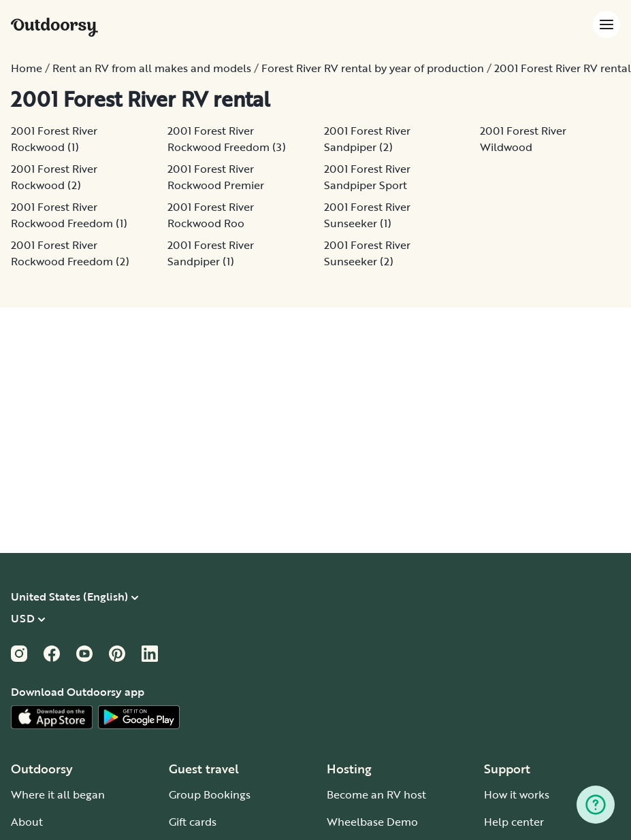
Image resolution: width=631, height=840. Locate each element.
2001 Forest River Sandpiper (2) (367, 139)
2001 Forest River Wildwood (523, 139)
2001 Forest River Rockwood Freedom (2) (70, 253)
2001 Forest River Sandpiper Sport (367, 177)
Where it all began (58, 794)
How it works (517, 794)
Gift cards (193, 822)
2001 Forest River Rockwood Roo (211, 215)
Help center (514, 822)
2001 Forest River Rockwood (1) (54, 139)
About (27, 822)
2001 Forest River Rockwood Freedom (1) (69, 215)
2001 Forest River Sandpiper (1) (211, 253)
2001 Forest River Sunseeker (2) (367, 253)
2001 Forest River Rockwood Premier (216, 177)
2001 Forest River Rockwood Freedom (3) (227, 139)
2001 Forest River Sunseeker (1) (367, 215)
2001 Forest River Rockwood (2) (54, 177)
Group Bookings (210, 794)
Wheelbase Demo (372, 822)
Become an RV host (376, 794)
